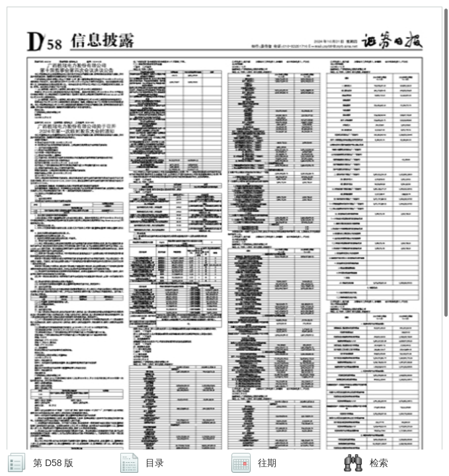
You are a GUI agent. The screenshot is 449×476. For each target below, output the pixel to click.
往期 (267, 463)
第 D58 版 (53, 463)
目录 (155, 463)
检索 (379, 463)
